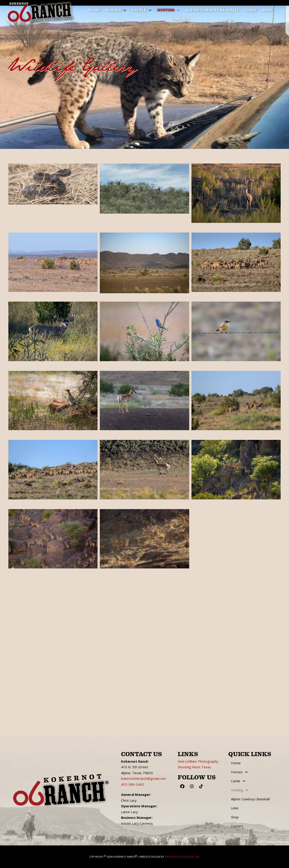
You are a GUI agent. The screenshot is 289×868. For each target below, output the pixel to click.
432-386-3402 (133, 784)
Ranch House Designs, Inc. (182, 857)
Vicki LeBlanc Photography (198, 761)
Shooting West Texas (194, 767)
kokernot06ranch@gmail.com (143, 778)
